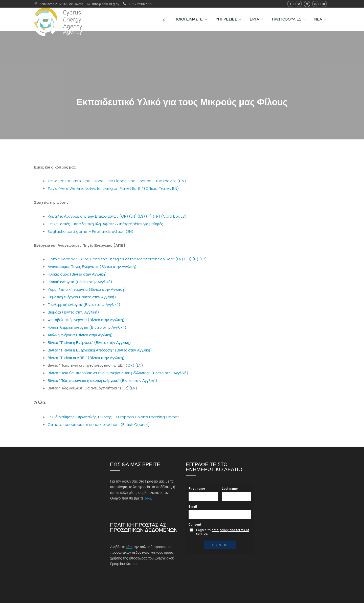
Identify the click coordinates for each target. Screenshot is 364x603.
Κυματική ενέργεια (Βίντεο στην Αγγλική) (82, 297)
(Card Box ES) (174, 216)
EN (139, 365)
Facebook (290, 4)
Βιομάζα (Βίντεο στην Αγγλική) (73, 312)
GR (130, 365)
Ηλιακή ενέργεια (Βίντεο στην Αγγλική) (80, 282)
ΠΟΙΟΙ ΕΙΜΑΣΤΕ (189, 24)
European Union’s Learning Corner (147, 417)
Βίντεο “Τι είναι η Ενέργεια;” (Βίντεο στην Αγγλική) (89, 342)
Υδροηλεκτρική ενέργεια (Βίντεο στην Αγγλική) (86, 289)
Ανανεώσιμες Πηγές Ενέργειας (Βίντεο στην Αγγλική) (92, 267)
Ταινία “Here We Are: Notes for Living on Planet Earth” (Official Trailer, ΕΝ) (113, 188)
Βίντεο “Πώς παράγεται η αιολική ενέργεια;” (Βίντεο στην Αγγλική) (102, 380)
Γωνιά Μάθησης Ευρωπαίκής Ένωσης (79, 417)
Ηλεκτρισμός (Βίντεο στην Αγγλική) (77, 274)
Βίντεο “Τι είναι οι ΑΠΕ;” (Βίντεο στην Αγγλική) (86, 358)
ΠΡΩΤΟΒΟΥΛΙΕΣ (287, 24)
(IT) (149, 216)
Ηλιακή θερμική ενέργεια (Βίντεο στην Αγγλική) (87, 327)
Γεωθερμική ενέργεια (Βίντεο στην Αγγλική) (84, 305)
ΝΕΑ (318, 24)
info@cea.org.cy (106, 4)
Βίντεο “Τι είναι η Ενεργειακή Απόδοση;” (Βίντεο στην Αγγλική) (100, 350)
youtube (324, 4)
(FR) (156, 216)
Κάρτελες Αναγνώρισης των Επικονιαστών (83, 216)
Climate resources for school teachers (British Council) (99, 424)
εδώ (148, 498)
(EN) (133, 216)
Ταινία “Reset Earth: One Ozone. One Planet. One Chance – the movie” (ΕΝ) (117, 181)
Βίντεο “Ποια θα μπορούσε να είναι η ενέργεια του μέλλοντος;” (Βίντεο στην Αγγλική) (118, 373)
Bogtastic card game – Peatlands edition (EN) (90, 231)
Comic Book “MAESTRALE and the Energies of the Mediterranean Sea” (111, 259)
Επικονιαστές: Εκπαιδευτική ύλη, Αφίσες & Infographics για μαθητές (105, 224)
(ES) (141, 216)
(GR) (124, 216)
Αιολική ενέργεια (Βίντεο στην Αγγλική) (80, 335)
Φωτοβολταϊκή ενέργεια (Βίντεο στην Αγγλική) (86, 320)
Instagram (307, 4)
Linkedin (315, 4)
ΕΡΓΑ (254, 24)
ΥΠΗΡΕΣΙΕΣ (226, 24)
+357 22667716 (140, 4)
